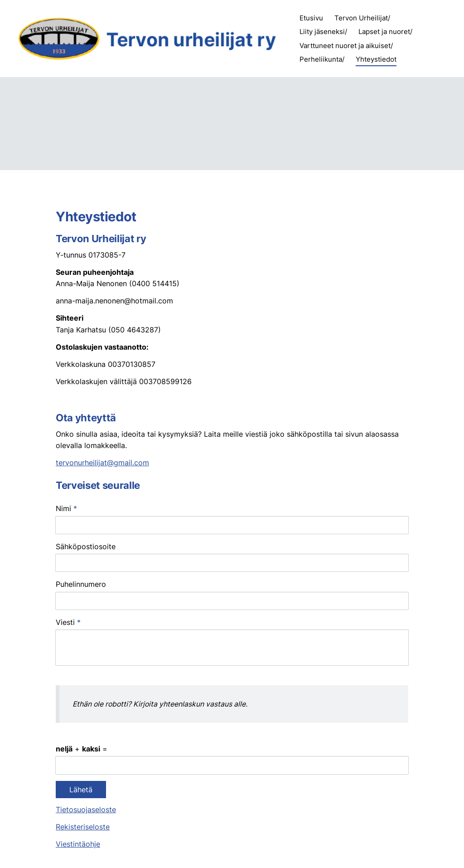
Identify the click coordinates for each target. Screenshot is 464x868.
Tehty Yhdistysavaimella (377, 844)
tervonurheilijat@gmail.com (102, 463)
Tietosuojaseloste (86, 744)
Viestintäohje (78, 778)
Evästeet (326, 844)
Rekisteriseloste (83, 761)
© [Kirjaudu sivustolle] (60, 844)
